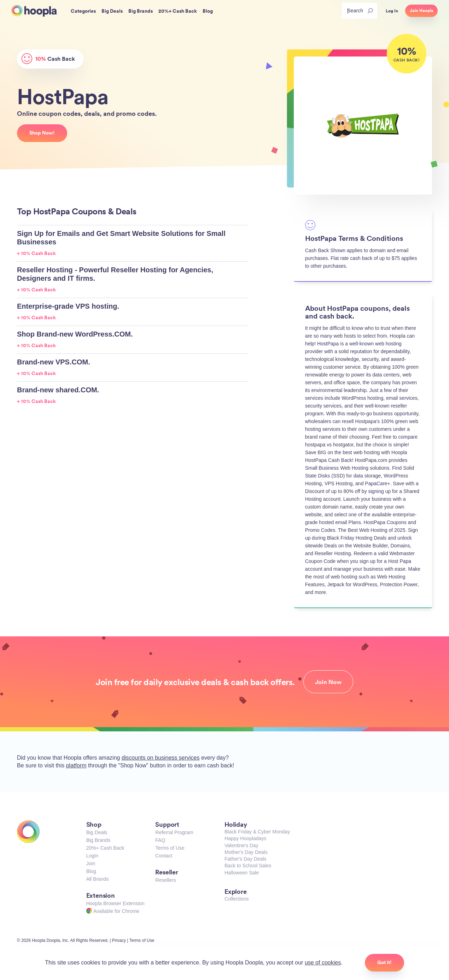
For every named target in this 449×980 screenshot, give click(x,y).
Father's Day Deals (246, 859)
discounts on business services (161, 758)
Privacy (119, 940)
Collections (237, 899)
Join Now (328, 682)
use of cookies (323, 963)
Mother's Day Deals (246, 852)
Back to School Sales (248, 866)
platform (76, 765)
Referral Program (174, 832)
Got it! (384, 962)
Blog (91, 871)
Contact (164, 856)
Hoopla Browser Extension (115, 903)
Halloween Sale (242, 873)
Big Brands (98, 840)
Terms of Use (170, 848)
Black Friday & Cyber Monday (257, 832)
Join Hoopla (421, 11)
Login (92, 856)
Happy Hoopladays (245, 838)
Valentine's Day (241, 845)
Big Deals (97, 832)
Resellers (165, 880)
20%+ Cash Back (105, 848)
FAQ (160, 840)
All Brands (98, 879)
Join (91, 863)
